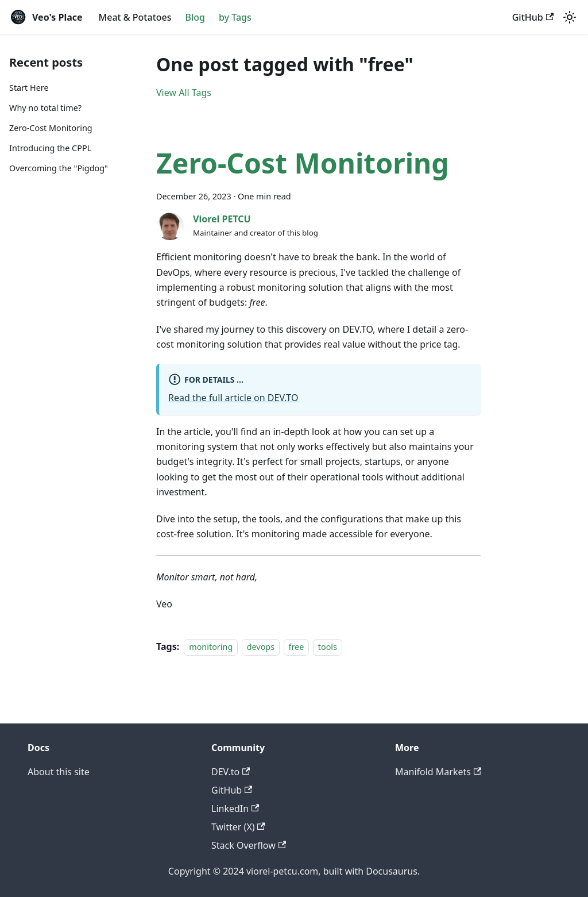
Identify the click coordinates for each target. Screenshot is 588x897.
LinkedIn (235, 809)
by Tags (235, 17)
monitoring (211, 647)
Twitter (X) (238, 827)
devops (261, 647)
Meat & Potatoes (135, 17)
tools (328, 647)
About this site (59, 772)
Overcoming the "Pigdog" (59, 168)
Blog (195, 17)
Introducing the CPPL (50, 148)
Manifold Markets (438, 772)
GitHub (533, 17)
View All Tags (184, 93)
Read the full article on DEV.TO (233, 398)
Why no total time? (45, 108)
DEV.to (231, 772)
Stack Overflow (249, 845)
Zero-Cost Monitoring (51, 128)
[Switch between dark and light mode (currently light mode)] (570, 17)
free (297, 647)
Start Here (29, 88)
